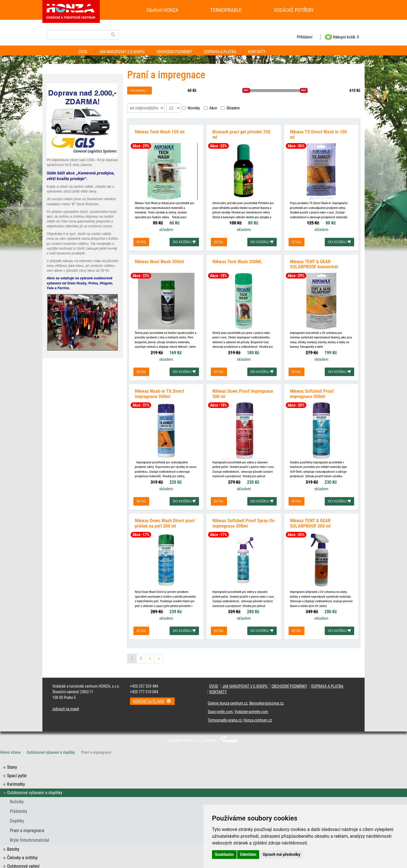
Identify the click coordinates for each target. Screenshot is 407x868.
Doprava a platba (220, 52)
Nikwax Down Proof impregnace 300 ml (243, 392)
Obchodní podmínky (174, 52)
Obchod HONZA (163, 10)
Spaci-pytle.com (220, 709)
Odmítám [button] (248, 854)
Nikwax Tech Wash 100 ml (160, 131)
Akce (210, 108)
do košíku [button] (184, 241)
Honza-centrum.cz (258, 718)
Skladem (230, 108)
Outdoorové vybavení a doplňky (51, 750)
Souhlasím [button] (224, 854)
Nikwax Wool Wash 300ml (159, 260)
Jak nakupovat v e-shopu (122, 52)
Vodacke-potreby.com (251, 709)
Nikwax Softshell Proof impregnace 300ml (312, 392)
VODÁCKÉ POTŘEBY (294, 10)
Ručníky (17, 799)
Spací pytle (17, 773)
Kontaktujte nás (154, 698)
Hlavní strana (10, 750)
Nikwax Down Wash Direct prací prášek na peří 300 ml (165, 521)
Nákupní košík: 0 (342, 37)
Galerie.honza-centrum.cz (228, 701)
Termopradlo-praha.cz (225, 718)
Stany (12, 765)
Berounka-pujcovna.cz (266, 701)
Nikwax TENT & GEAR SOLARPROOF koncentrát (314, 263)
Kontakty (257, 52)
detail (141, 241)
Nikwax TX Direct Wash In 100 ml (319, 134)
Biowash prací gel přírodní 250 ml (241, 134)
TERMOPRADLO (226, 10)
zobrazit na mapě (66, 706)
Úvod (83, 52)
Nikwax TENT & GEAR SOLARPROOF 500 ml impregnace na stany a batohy (319, 523)
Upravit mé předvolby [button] (281, 854)
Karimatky (16, 782)
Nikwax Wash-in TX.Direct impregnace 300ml (159, 392)
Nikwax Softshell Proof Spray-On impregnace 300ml (243, 521)
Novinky (191, 108)
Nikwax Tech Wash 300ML (237, 260)
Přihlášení (305, 37)
